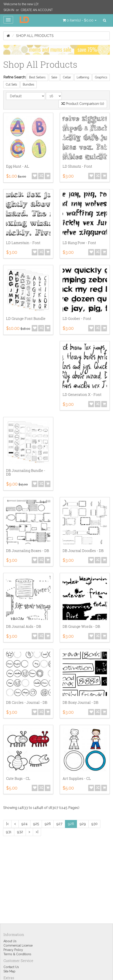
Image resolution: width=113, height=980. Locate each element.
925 (36, 824)
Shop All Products (35, 36)
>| (37, 832)
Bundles (29, 84)
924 (24, 824)
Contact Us (11, 967)
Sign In (9, 10)
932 (20, 832)
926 (48, 824)
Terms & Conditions (17, 954)
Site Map (9, 971)
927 (59, 824)
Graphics (101, 77)
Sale (54, 77)
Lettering (83, 77)
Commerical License (18, 945)
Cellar (67, 77)
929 (83, 824)
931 (9, 832)
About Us (10, 941)
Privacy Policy (13, 950)
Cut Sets (11, 84)
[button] (80, 20)
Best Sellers (37, 77)
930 (94, 824)
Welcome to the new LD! (21, 4)
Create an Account (37, 10)
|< (7, 824)
